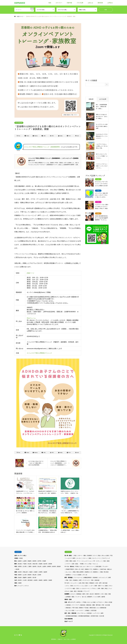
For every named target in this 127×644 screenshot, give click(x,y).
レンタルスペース (85, 588)
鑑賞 (106, 586)
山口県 (25, 575)
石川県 (25, 566)
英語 (105, 561)
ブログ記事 (80, 3)
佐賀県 (36, 580)
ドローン (85, 558)
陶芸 (71, 561)
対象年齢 (69, 3)
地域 (50, 3)
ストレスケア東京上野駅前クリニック (39, 353)
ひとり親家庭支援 (102, 608)
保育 (80, 580)
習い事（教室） (69, 556)
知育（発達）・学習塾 (78, 564)
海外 (15, 586)
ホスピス (73, 594)
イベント (67, 591)
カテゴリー (59, 3)
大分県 (25, 580)
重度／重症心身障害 (78, 572)
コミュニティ (74, 583)
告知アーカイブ (69, 621)
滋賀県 (45, 572)
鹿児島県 (30, 580)
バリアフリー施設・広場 (72, 588)
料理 (67, 561)
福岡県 (45, 580)
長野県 (20, 566)
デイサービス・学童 (88, 580)
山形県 (25, 561)
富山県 (39, 566)
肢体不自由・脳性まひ (106, 569)
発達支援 (97, 580)
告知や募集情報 (19, 123)
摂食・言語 (69, 580)
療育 (110, 578)
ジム (83, 586)
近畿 (15, 572)
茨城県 (41, 564)
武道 (75, 556)
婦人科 (92, 594)
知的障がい (69, 575)
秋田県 (34, 561)
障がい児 (78, 569)
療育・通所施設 (69, 578)
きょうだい (69, 572)
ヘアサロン (93, 588)
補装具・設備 (68, 599)
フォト (110, 588)
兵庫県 (41, 572)
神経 (110, 594)
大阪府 (31, 572)
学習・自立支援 (106, 605)
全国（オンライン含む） (21, 556)
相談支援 (83, 605)
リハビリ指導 (97, 597)
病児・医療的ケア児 (87, 569)
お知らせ (90, 3)
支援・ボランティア (70, 602)
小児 (102, 594)
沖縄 (15, 583)
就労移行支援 (94, 616)
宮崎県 (50, 580)
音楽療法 (75, 580)
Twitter (17, 635)
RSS (21, 635)
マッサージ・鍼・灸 (81, 597)
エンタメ (79, 558)
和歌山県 (25, 572)
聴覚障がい (96, 572)
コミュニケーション (87, 561)
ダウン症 (85, 575)
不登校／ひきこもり (80, 566)
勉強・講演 (73, 591)
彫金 (99, 556)
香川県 (34, 578)
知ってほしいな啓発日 (70, 639)
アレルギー (105, 566)
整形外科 (97, 594)
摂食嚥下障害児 (70, 569)
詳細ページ (30, 273)
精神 (84, 594)
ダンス (95, 556)
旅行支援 (105, 583)
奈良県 (20, 572)
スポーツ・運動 (82, 556)
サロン (111, 586)
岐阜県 (54, 566)
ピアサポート (100, 602)
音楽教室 (89, 556)
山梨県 (44, 566)
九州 (15, 580)
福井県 (34, 566)
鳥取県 (30, 575)
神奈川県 (35, 564)
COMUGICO (99, 635)
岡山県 (34, 575)
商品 (106, 588)
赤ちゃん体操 (105, 556)
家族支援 (68, 608)
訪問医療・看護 (70, 597)
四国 (15, 578)
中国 (15, 575)
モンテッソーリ (96, 558)
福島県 (20, 561)
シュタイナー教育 (71, 558)
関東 (15, 564)
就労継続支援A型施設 (71, 616)
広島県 (39, 575)
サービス (67, 583)
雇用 (102, 613)
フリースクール (78, 578)
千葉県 (25, 564)
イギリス (26, 586)
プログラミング (106, 558)
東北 (15, 561)
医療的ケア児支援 (84, 608)
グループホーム (81, 613)
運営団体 (100, 3)
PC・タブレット (98, 561)
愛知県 (59, 566)
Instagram (15, 635)
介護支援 (68, 605)
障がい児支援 (109, 602)
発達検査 (95, 578)
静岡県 (49, 566)
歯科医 (103, 597)
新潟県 (17, 569)
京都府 (36, 572)
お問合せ (110, 3)
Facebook (19, 635)
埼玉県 (30, 564)
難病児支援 (93, 608)
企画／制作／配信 (83, 583)
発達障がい (96, 569)
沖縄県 (20, 583)
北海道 (16, 558)
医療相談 (79, 594)
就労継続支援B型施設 (84, 616)
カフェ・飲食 (69, 586)
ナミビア (20, 586)
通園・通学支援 (96, 605)
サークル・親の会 (69, 566)
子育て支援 (75, 608)
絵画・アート (77, 561)
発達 (106, 594)
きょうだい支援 (70, 610)
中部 (15, 566)
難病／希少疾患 (104, 572)
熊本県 (20, 580)
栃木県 (45, 564)
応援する (60, 639)
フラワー (68, 564)
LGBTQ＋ (79, 602)
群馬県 (50, 564)
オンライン (77, 586)
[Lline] (43, 136)
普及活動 (80, 591)
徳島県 (30, 578)
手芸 (111, 556)
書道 (108, 561)
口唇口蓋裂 (98, 566)
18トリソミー (90, 566)
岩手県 (39, 561)
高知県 (20, 578)
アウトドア (87, 591)
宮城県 (44, 561)
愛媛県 (25, 578)
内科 (87, 594)
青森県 (30, 561)
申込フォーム (31, 318)
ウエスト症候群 (77, 575)
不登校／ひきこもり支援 (89, 602)
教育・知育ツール (99, 586)
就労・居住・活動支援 (70, 613)
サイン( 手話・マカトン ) (91, 564)
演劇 (90, 558)
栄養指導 (89, 597)
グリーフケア (75, 605)
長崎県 (41, 580)
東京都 (20, 564)
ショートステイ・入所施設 (82, 610)
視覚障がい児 (88, 572)
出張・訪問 (98, 583)
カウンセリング (103, 578)
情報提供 (92, 583)
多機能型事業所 (87, 578)
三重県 (30, 566)
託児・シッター (89, 586)
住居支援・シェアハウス (93, 613)
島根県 (20, 575)
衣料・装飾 (101, 588)
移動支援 (89, 605)
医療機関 (67, 594)
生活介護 (102, 616)
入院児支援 (93, 610)
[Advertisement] (97, 51)
